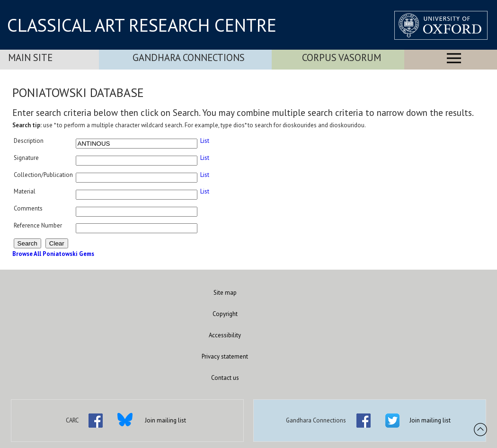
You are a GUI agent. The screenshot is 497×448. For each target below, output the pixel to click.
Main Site (30, 57)
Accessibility (225, 335)
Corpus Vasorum (342, 57)
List (205, 141)
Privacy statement (225, 356)
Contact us (225, 378)
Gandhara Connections (189, 57)
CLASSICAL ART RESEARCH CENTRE (142, 25)
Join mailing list (165, 420)
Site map (225, 293)
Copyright (225, 314)
